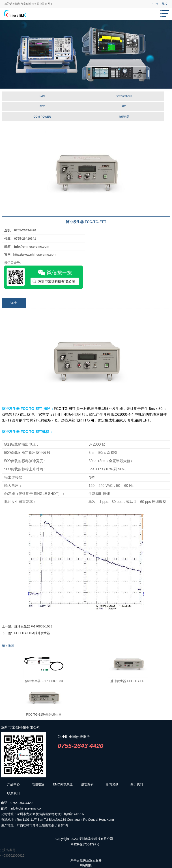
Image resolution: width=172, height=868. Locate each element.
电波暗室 (38, 784)
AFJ (124, 106)
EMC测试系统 (63, 784)
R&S (42, 96)
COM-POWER (42, 117)
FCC (42, 106)
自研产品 (124, 117)
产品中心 (13, 784)
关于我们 (137, 784)
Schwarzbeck (124, 96)
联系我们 (13, 793)
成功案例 (87, 784)
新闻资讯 (112, 784)
